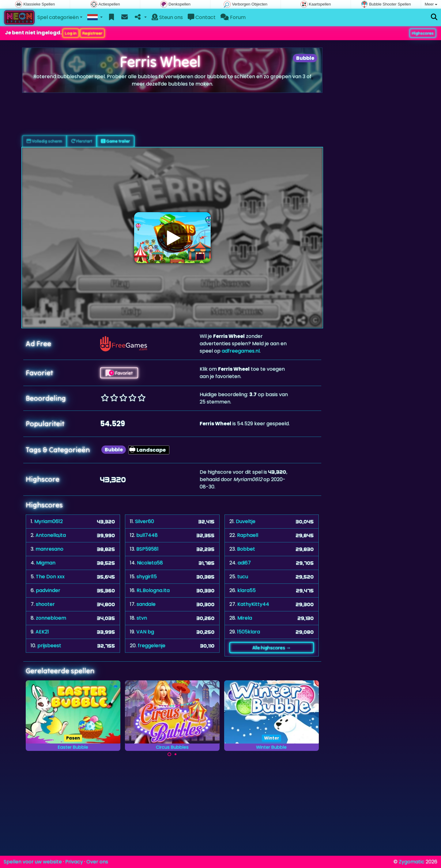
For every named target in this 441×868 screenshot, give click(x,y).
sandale (146, 604)
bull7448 (147, 535)
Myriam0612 (49, 521)
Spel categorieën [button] (58, 17)
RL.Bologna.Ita (153, 590)
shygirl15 (147, 577)
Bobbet (246, 549)
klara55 (247, 590)
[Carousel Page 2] (175, 754)
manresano (49, 549)
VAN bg (145, 632)
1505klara (249, 632)
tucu (243, 577)
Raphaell (248, 535)
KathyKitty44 (253, 604)
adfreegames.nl (241, 351)
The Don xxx (50, 577)
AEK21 (42, 632)
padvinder (48, 590)
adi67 (244, 563)
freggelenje (152, 646)
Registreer (92, 33)
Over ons (97, 862)
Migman (46, 563)
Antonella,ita (51, 535)
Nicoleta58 (150, 563)
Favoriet (119, 373)
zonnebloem (51, 618)
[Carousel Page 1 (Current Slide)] (169, 754)
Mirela (245, 618)
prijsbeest (49, 646)
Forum (233, 17)
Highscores (423, 33)
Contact (202, 17)
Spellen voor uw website (33, 862)
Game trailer (115, 141)
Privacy (74, 862)
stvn (142, 618)
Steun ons (167, 17)
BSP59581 (147, 549)
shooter (45, 604)
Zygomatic (412, 862)
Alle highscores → (272, 648)
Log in (71, 33)
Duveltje (246, 521)
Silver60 (145, 521)
